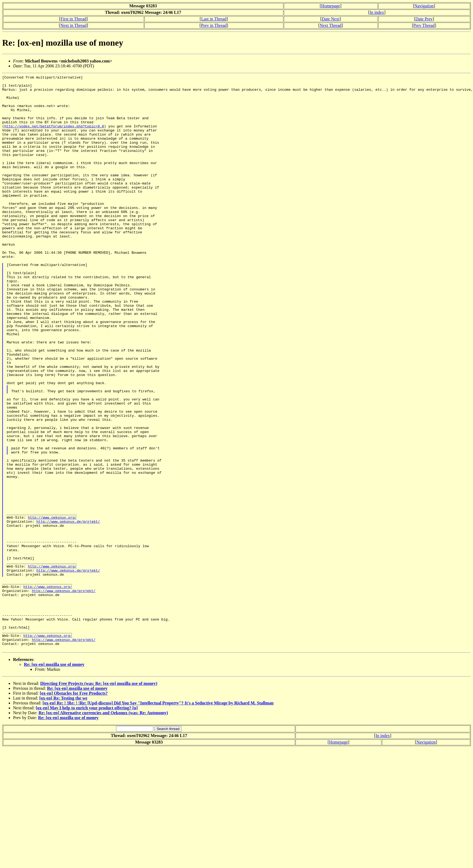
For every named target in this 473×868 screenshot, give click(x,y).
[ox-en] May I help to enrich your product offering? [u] (87, 823)
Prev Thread (424, 25)
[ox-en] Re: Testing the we (63, 813)
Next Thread (331, 25)
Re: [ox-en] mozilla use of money (54, 779)
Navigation (424, 6)
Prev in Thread (214, 25)
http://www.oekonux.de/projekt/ (68, 611)
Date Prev (424, 19)
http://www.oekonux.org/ (52, 606)
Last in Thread (214, 19)
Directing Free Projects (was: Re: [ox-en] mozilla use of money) (99, 798)
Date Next (330, 19)
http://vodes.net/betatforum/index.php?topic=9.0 (54, 137)
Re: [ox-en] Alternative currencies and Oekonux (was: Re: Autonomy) (103, 828)
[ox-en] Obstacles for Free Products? (74, 808)
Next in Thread (74, 25)
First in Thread (74, 19)
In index (377, 12)
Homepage (330, 6)
